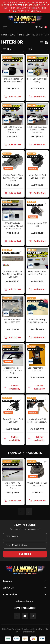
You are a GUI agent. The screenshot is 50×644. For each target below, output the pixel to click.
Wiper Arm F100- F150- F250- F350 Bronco (13, 486)
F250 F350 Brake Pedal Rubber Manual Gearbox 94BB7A (13, 226)
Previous (21, 512)
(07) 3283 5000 (25, 608)
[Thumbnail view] (47, 42)
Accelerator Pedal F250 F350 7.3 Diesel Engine (13, 371)
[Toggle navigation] (5, 27)
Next (29, 512)
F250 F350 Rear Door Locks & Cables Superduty (13, 130)
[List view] (42, 42)
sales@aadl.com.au (25, 601)
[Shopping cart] (41, 27)
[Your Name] (25, 536)
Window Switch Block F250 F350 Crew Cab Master (13, 178)
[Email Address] (25, 545)
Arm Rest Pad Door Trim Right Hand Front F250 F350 (13, 274)
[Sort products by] (38, 49)
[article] (13, 482)
